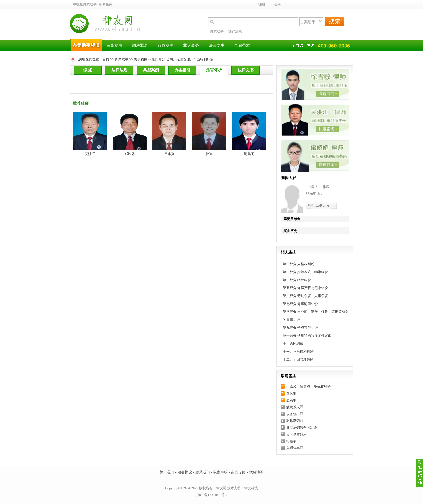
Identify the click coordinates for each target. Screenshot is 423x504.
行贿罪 (291, 441)
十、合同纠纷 (293, 344)
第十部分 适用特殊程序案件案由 (307, 336)
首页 (106, 59)
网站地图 (256, 472)
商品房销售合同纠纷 (302, 428)
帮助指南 (106, 4)
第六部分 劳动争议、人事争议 (305, 296)
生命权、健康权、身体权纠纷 (308, 387)
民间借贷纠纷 (296, 434)
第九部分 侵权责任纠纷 (300, 328)
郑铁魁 (130, 154)
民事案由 (141, 59)
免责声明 (220, 472)
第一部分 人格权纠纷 (299, 264)
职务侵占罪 (295, 414)
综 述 (88, 70)
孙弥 (209, 154)
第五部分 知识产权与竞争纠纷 (305, 288)
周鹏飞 (249, 154)
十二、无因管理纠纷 (298, 359)
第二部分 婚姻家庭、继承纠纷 (305, 272)
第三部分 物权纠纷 (297, 280)
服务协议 (185, 472)
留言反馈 (238, 472)
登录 (278, 4)
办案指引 (183, 70)
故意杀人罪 (295, 407)
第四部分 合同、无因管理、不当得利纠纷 (183, 59)
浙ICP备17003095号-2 (212, 495)
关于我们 (167, 472)
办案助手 (217, 31)
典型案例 (151, 70)
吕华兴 (169, 154)
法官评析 (214, 70)
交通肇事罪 (295, 448)
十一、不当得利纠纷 (298, 352)
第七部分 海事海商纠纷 (300, 304)
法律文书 (246, 70)
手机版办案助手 (85, 4)
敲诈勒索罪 (295, 421)
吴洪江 (90, 154)
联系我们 (203, 472)
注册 (262, 4)
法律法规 (235, 31)
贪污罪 (291, 394)
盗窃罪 (291, 400)
